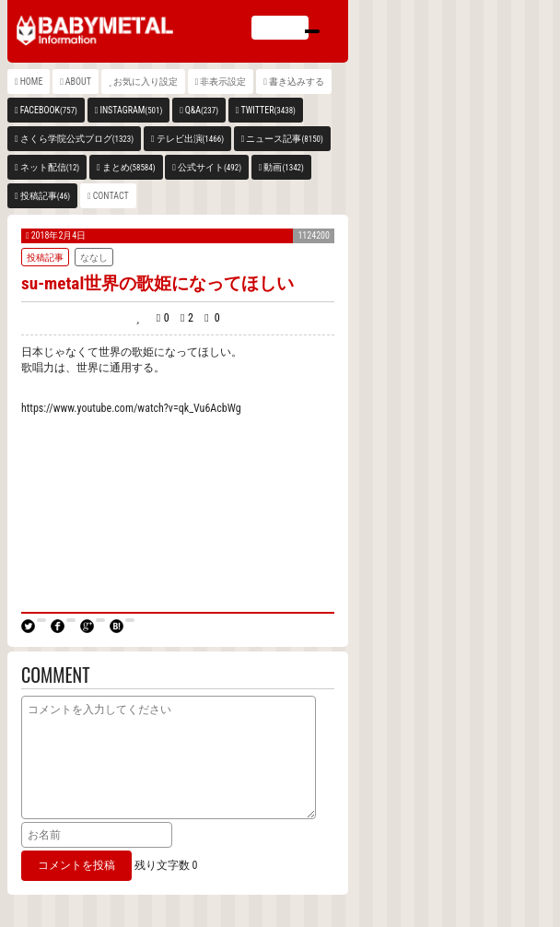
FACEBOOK (49, 110)
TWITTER (268, 110)
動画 (283, 167)
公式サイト (210, 167)
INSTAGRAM (131, 110)
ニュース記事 (284, 139)
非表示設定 (223, 82)
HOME (32, 82)
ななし (94, 258)
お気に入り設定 (146, 82)
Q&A (202, 110)
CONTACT (111, 196)
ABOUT (78, 82)
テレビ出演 (190, 139)
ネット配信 (50, 167)
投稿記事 (46, 196)
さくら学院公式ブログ (77, 139)
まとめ (129, 167)
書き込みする (297, 82)
